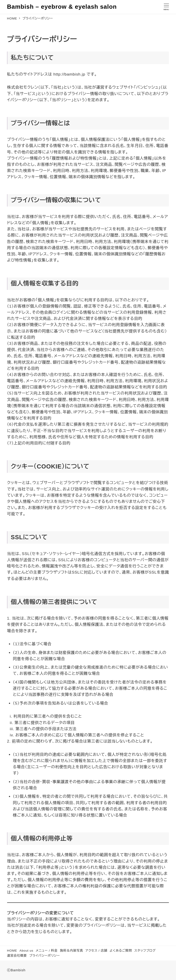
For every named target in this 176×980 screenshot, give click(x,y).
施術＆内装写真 (71, 951)
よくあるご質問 (121, 951)
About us (26, 951)
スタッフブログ (145, 951)
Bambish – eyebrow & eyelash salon (62, 7)
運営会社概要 (17, 956)
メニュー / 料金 (47, 951)
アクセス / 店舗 (96, 951)
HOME (12, 951)
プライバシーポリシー (44, 956)
